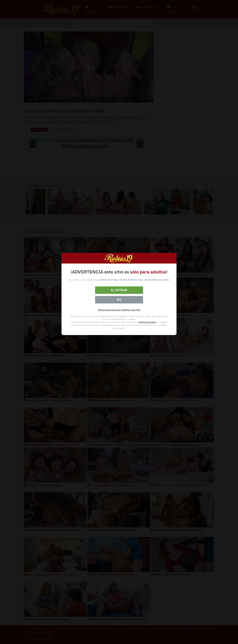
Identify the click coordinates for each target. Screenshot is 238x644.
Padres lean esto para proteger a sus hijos (119, 310)
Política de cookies (147, 322)
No (119, 300)
